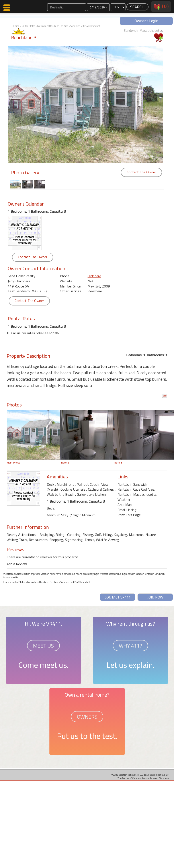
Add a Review (17, 564)
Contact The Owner (141, 172)
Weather (124, 499)
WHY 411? (130, 646)
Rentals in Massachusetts (137, 494)
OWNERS (87, 717)
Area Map (125, 505)
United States (28, 26)
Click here (94, 276)
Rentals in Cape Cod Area (136, 489)
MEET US (43, 646)
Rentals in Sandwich (132, 484)
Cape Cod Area (61, 26)
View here (95, 291)
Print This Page (129, 515)
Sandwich (75, 26)
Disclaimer (164, 778)
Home (16, 26)
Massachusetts (45, 26)
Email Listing (127, 510)
